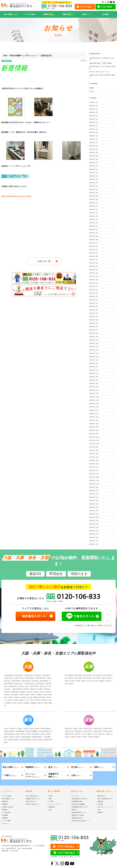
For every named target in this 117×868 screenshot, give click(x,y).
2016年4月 (94, 504)
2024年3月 (93, 186)
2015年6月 (94, 537)
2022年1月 (93, 273)
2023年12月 (94, 196)
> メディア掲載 (6, 821)
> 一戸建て (51, 801)
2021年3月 (93, 306)
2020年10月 (94, 323)
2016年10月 (94, 484)
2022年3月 (93, 266)
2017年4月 (94, 464)
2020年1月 (94, 353)
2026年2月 (93, 109)
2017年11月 (94, 440)
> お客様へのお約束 (7, 807)
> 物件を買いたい (102, 796)
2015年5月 (94, 541)
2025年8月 (93, 129)
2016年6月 (94, 497)
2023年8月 (93, 209)
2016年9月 (94, 487)
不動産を (48, 14)
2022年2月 (93, 270)
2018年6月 (94, 417)
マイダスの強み (30, 14)
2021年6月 (93, 296)
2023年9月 (93, 206)
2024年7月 (93, 173)
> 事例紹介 (4, 810)
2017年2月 (94, 470)
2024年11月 (94, 159)
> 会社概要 (4, 815)
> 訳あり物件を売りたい (32, 796)
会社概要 (105, 14)
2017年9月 (94, 447)
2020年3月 (94, 347)
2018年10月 (94, 404)
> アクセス (4, 823)
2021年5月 (93, 300)
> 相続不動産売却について (78, 812)
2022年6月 (93, 256)
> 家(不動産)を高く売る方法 (79, 799)
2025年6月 (93, 136)
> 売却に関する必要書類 (78, 804)
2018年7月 (94, 414)
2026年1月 (93, 112)
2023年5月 (93, 219)
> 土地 (49, 810)
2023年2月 (93, 230)
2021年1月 (93, 313)
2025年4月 (93, 143)
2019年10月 (94, 363)
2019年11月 (94, 360)
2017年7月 (94, 454)
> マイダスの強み (6, 796)
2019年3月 (94, 387)
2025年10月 (94, 122)
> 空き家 (50, 796)
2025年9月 (93, 126)
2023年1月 (93, 233)
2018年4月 (94, 424)
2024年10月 (94, 163)
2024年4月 (93, 183)
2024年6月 (93, 176)
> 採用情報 (4, 818)
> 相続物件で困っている (32, 799)
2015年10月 (94, 524)
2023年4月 (93, 223)
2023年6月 (93, 216)
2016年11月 (94, 480)
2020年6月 (94, 337)
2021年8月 (93, 290)
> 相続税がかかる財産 (77, 815)
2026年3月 (93, 106)
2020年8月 (93, 330)
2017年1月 (94, 474)
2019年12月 (94, 357)
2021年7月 (93, 293)
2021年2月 (93, 310)
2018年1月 (94, 434)
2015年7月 (94, 534)
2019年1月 (94, 393)
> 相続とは (74, 810)
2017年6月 (94, 457)
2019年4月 (94, 383)
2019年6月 (94, 377)
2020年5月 (94, 340)
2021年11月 (94, 280)
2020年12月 (94, 317)
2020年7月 (94, 333)
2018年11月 (94, 400)
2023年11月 (94, 199)
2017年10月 (94, 444)
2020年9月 (93, 327)
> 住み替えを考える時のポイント (80, 821)
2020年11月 (94, 320)
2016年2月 (94, 511)
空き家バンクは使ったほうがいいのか (99, 72)
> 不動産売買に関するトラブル (80, 807)
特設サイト (86, 14)
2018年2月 (94, 430)
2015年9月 (94, 527)
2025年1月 (93, 153)
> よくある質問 (6, 812)
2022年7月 (93, 253)
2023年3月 (93, 226)
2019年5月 (94, 380)
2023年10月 (94, 203)
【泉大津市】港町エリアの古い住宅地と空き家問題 (102, 67)
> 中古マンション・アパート (105, 807)
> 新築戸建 (100, 801)
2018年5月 (94, 420)
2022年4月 (93, 263)
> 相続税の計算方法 (77, 818)
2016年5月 (94, 501)
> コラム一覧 (75, 796)
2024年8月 (93, 169)
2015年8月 (94, 531)
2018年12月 (94, 397)
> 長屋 (49, 799)
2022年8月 (93, 250)
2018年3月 (94, 427)
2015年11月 (94, 521)
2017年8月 (94, 450)
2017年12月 (94, 437)
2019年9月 (93, 367)
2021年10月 (94, 283)
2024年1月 (93, 193)
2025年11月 (94, 119)
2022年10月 (94, 243)
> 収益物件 (100, 812)
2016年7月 (94, 494)
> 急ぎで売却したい (31, 801)
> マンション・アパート (55, 804)
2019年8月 (94, 370)
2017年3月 (94, 467)
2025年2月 (93, 149)
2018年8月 (94, 410)
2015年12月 (94, 517)
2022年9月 (93, 246)
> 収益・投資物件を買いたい (105, 799)
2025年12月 (94, 116)
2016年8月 (94, 491)
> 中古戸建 (100, 804)
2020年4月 (94, 343)
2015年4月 (93, 544)
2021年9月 (93, 286)
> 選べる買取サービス (8, 799)
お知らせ (91, 91)
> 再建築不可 (51, 807)
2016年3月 (94, 507)
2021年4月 (93, 303)
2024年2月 (93, 189)
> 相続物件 (4, 804)
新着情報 (6, 61)
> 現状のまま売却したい (32, 804)
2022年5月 (93, 260)
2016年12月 (94, 477)
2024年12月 (94, 156)
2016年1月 (94, 514)
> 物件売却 (4, 801)
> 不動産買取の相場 (77, 801)
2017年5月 (94, 460)
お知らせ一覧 (44, 261)
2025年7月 (93, 132)
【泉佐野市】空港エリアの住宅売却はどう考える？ (102, 59)
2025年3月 (93, 146)
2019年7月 (94, 373)
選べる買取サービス (11, 14)
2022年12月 (94, 236)
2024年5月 (93, 179)
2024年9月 (93, 166)
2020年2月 (94, 350)
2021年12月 (94, 276)
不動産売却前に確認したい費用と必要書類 (100, 63)
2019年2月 (94, 390)
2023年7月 (93, 213)
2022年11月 (94, 240)
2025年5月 (93, 139)
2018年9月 (94, 407)
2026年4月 (93, 102)
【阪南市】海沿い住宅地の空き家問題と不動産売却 (102, 76)
